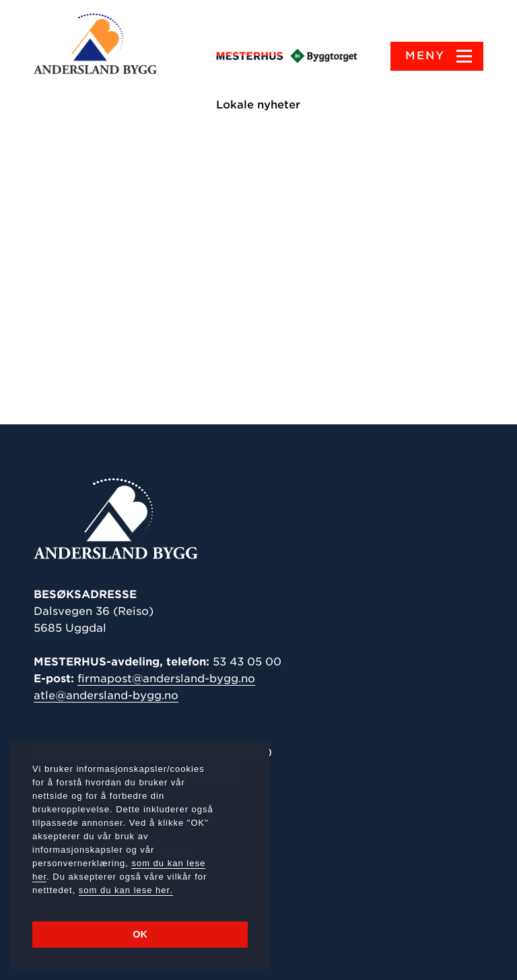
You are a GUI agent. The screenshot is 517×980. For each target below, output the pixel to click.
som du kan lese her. (126, 890)
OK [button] (140, 934)
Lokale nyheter (259, 105)
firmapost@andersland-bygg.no (166, 679)
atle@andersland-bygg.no (106, 695)
